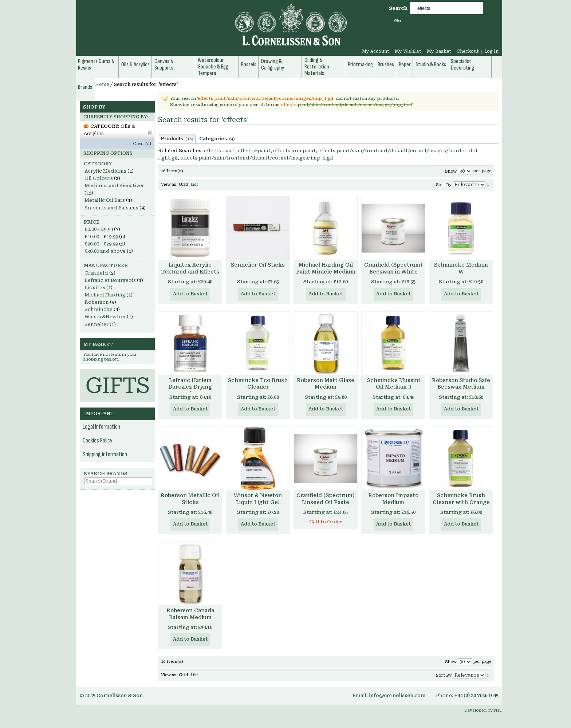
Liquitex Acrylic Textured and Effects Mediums (190, 272)
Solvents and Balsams (111, 208)
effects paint (220, 151)
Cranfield (96, 273)
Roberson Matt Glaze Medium (326, 384)
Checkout (468, 51)
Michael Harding (105, 295)
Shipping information (105, 454)
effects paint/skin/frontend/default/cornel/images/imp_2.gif (257, 158)
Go (398, 21)
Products (177, 139)
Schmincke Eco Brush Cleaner (258, 384)
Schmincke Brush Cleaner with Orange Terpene (461, 502)
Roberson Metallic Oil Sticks (190, 499)
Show (451, 171)
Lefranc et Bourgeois (110, 280)
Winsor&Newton (105, 317)
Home (102, 84)
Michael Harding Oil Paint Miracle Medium (326, 268)
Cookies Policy (98, 441)
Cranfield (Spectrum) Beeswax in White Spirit (393, 272)
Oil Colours (99, 178)
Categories (217, 139)
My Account (376, 51)
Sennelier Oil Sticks (258, 265)
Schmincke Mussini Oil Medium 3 (393, 384)
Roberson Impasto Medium (393, 499)
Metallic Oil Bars (105, 200)
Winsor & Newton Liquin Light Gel (258, 499)
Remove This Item (150, 133)
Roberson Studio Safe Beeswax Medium (461, 384)
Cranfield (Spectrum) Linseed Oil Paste (326, 499)
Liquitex (95, 288)
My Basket (439, 51)
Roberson (97, 302)
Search (398, 8)
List (194, 184)
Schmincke (99, 309)
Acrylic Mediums (105, 171)
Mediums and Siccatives (115, 186)
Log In (491, 51)
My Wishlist (408, 51)
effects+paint (254, 151)
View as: (169, 184)
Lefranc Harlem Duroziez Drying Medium (190, 387)
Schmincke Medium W (461, 268)
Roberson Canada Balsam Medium (190, 614)
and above (105, 251)
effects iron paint (294, 151)
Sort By (444, 185)
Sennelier (97, 324)
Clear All (142, 144)
